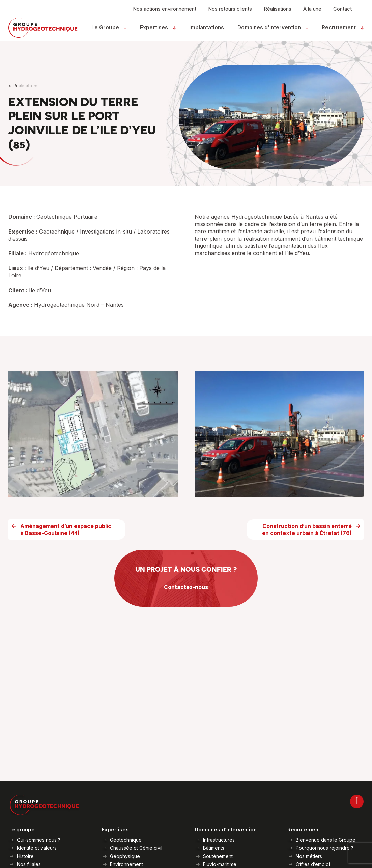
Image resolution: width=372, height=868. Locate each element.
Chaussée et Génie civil (136, 848)
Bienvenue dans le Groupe (326, 840)
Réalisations (278, 12)
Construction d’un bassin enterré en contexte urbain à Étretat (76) (307, 541)
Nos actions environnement (165, 12)
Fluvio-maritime (220, 864)
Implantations (208, 31)
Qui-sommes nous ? (39, 840)
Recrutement (341, 31)
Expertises (157, 31)
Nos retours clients (230, 12)
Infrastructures (219, 840)
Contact (342, 12)
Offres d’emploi (313, 864)
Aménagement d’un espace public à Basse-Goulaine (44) (66, 541)
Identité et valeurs (37, 848)
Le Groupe (110, 31)
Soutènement (218, 856)
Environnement (126, 864)
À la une (312, 12)
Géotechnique (126, 840)
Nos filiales (29, 864)
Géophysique (125, 856)
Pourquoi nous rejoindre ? (325, 848)
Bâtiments (214, 848)
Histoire (25, 856)
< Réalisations (24, 86)
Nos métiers (309, 856)
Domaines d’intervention (272, 31)
